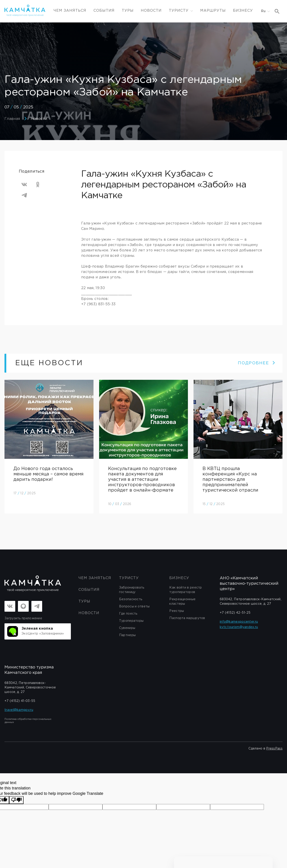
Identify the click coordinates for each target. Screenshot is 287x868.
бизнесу (179, 578)
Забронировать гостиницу (132, 590)
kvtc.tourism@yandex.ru (239, 627)
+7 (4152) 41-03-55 (20, 701)
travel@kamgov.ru (19, 710)
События (104, 11)
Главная (12, 119)
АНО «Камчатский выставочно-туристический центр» (249, 584)
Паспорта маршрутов (187, 618)
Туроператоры (131, 621)
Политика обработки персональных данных (28, 721)
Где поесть (128, 614)
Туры (128, 11)
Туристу (129, 578)
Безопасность (131, 599)
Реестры (177, 611)
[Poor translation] (16, 800)
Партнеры (127, 635)
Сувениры (127, 628)
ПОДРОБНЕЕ (257, 363)
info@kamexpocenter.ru (239, 622)
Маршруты (213, 11)
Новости (151, 11)
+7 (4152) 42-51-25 (235, 613)
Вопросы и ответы (134, 607)
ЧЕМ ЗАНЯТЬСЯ (70, 11)
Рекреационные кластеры (182, 602)
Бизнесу (243, 11)
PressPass (274, 749)
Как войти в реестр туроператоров (186, 590)
